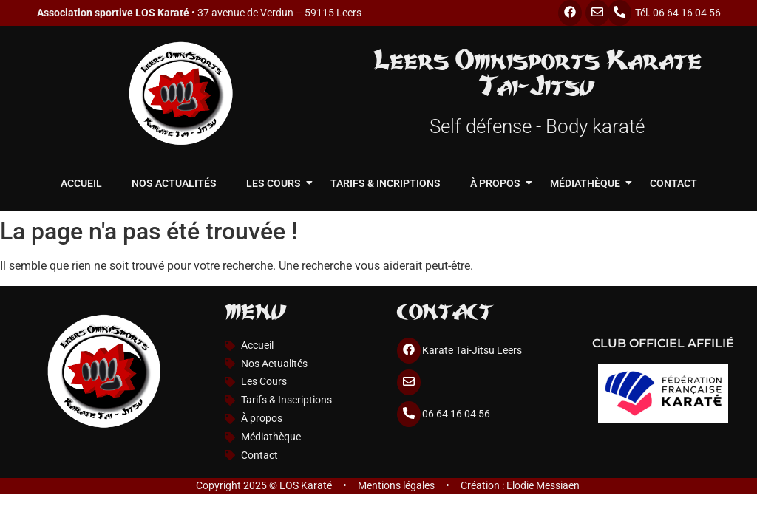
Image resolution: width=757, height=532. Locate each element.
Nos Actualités (174, 183)
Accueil (81, 183)
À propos (499, 183)
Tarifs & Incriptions (386, 183)
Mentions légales (396, 486)
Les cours (277, 183)
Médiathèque (589, 183)
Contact (673, 183)
